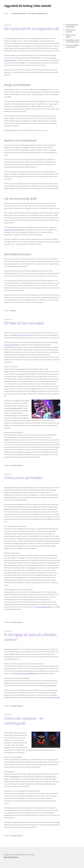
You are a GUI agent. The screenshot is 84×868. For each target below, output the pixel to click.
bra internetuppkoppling (43, 607)
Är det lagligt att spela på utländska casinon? (30, 637)
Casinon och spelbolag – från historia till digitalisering (29, 13)
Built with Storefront (11, 857)
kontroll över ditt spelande (51, 697)
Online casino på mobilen (23, 478)
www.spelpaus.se (15, 776)
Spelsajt (20, 465)
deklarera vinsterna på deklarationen (26, 673)
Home (6, 13)
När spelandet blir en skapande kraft (31, 29)
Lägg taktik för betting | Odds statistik (28, 6)
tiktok (6, 683)
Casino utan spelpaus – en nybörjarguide (24, 721)
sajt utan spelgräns (50, 685)
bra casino (21, 369)
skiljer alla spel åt (15, 408)
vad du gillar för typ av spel (21, 335)
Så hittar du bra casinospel (24, 323)
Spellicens (13, 311)
